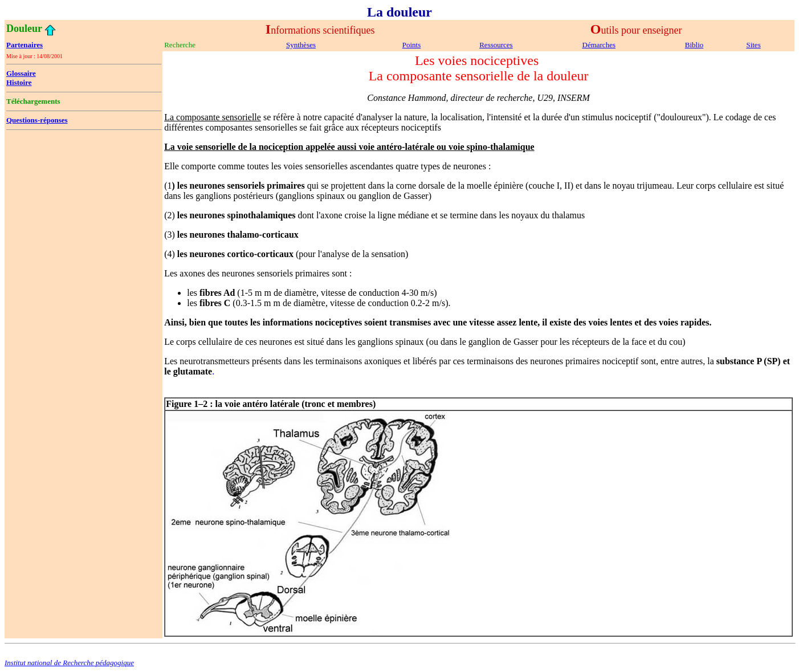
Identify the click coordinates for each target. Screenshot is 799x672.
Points (412, 45)
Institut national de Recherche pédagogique (69, 663)
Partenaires (25, 45)
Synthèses (301, 45)
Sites (753, 45)
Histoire (19, 82)
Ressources (496, 45)
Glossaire (21, 73)
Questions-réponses (37, 120)
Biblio (694, 45)
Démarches (599, 45)
